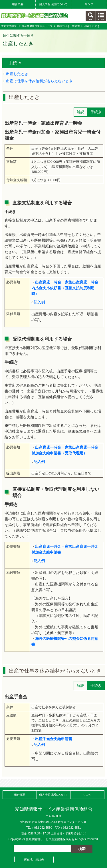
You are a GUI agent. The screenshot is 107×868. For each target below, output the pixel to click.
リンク (89, 4)
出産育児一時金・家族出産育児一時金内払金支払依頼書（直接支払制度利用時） (65, 288)
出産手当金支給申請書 (54, 739)
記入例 (39, 561)
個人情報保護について (53, 4)
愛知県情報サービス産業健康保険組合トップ (27, 26)
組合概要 (18, 4)
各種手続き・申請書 (68, 26)
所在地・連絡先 (34, 860)
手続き (15, 63)
